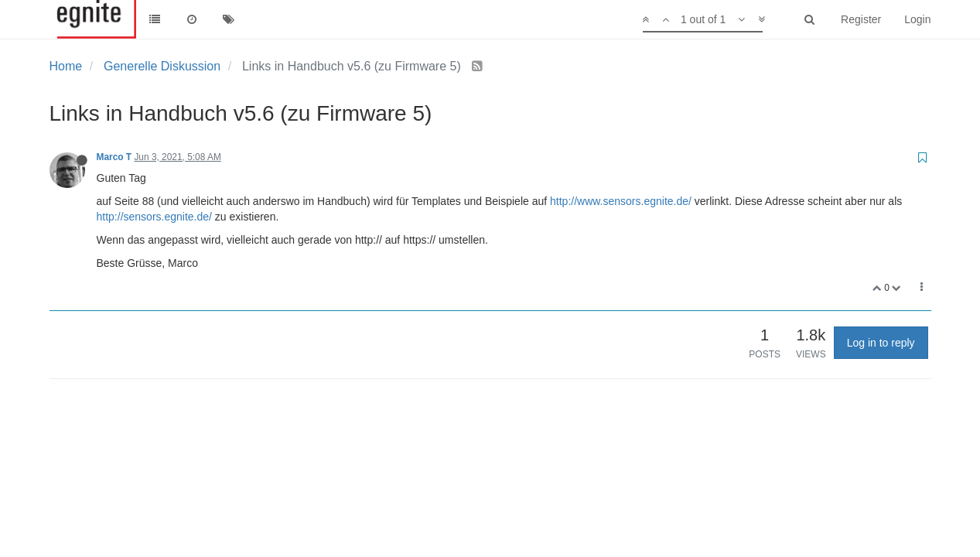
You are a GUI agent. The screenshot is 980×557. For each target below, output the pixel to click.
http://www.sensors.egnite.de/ (621, 201)
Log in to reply (881, 343)
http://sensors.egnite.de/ (154, 217)
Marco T (114, 157)
